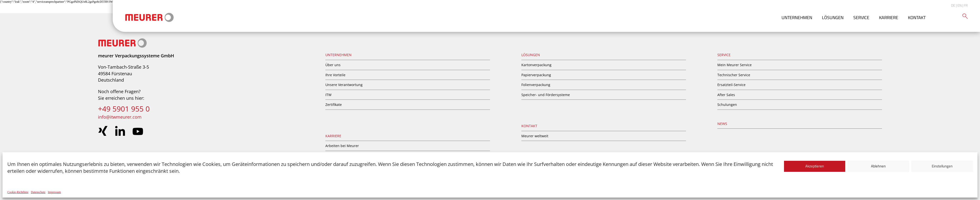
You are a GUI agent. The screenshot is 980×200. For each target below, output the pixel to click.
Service (861, 18)
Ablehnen (878, 166)
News (722, 124)
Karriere (889, 18)
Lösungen (833, 18)
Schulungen (727, 105)
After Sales (726, 95)
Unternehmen (797, 18)
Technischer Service (734, 75)
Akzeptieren (815, 166)
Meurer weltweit (535, 136)
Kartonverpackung (536, 65)
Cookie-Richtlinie (18, 192)
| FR (965, 5)
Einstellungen (942, 166)
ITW (328, 95)
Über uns (333, 65)
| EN (959, 5)
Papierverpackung (536, 75)
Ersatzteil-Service (731, 85)
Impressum (54, 192)
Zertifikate (334, 105)
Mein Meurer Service (735, 65)
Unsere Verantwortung (344, 85)
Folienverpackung (536, 85)
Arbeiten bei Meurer (342, 146)
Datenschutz (38, 192)
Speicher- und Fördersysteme (546, 95)
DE (953, 5)
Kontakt (917, 18)
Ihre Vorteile (335, 75)
